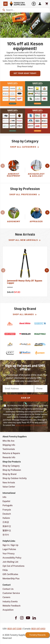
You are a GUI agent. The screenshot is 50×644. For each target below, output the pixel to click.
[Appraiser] (36, 217)
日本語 (6, 522)
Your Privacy (9, 554)
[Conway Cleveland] (10, 353)
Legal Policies (9, 549)
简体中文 (7, 526)
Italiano (6, 518)
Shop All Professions (25, 195)
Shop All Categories (25, 147)
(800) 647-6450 (38, 629)
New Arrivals (9, 483)
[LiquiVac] (40, 344)
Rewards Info (9, 457)
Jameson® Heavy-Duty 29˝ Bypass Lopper (25, 282)
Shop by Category (11, 466)
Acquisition (8, 610)
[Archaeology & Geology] (36, 170)
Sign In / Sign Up (10, 545)
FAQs (5, 570)
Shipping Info (9, 445)
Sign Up (26, 398)
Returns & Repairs (11, 453)
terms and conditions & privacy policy (31, 425)
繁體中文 (7, 531)
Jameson (10, 287)
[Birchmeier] (10, 334)
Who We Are (8, 441)
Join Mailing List (10, 562)
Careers (6, 597)
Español (6, 501)
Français (7, 510)
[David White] (25, 324)
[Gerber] (40, 353)
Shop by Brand (9, 474)
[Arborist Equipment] (14, 170)
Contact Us (8, 589)
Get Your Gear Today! (25, 73)
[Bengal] (10, 344)
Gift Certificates (10, 574)
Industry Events (10, 602)
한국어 (6, 535)
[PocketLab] (25, 344)
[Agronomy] (14, 217)
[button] (3, 166)
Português (8, 505)
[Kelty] (10, 324)
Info (4, 497)
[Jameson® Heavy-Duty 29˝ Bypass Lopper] (25, 271)
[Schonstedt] (40, 324)
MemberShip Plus (11, 579)
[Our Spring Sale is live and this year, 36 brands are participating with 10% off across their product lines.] (13, 94)
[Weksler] (25, 334)
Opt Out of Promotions (13, 566)
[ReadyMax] (40, 334)
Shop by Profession (12, 470)
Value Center (9, 487)
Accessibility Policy (12, 558)
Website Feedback (12, 606)
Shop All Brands (25, 315)
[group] (14, 170)
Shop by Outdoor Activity (15, 478)
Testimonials (9, 449)
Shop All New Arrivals (25, 240)
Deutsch (7, 514)
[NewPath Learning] (25, 353)
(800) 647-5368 (14, 629)
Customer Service (11, 593)
